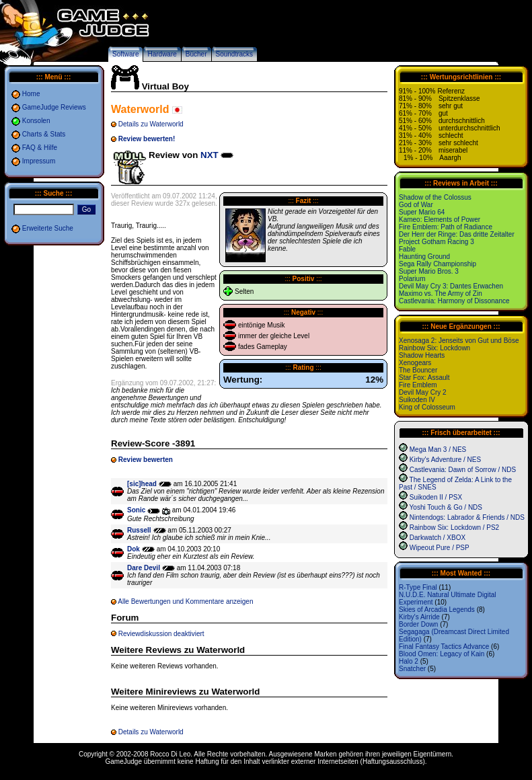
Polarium (412, 279)
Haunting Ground (424, 257)
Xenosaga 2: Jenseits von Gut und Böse (459, 341)
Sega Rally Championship (438, 264)
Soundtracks (235, 54)
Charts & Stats (44, 134)
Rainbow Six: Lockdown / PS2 (454, 528)
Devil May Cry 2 (423, 392)
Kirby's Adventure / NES (445, 460)
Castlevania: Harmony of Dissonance (454, 301)
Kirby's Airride (419, 617)
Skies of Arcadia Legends (437, 610)
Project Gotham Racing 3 (436, 242)
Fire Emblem (418, 385)
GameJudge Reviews (54, 107)
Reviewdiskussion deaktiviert (161, 634)
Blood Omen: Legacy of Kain (442, 654)
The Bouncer (418, 370)
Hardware (162, 54)
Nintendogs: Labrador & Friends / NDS (467, 517)
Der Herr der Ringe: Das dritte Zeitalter (457, 234)
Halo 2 (409, 661)
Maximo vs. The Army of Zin (441, 294)
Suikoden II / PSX (436, 497)
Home (31, 94)
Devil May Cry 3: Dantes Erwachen (451, 286)
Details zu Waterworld (151, 124)
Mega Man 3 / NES (438, 450)
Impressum (39, 161)
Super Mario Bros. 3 (429, 271)
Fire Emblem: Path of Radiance (446, 227)
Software (125, 54)
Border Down (418, 624)
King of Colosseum (427, 407)
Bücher (196, 54)
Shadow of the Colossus (435, 197)
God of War (416, 205)
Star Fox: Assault (424, 378)
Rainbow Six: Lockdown (434, 348)
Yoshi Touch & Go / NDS (446, 507)
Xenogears (415, 363)
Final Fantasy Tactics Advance (444, 647)
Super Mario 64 (422, 212)
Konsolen (36, 121)
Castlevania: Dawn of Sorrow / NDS (463, 470)
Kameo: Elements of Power (440, 220)
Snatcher (412, 669)
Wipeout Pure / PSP (440, 548)
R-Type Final (418, 587)
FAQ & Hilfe (40, 148)
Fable (407, 249)
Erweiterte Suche (48, 228)
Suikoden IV (417, 400)
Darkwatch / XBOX (438, 538)
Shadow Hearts (422, 355)
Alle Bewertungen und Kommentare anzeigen (185, 601)
